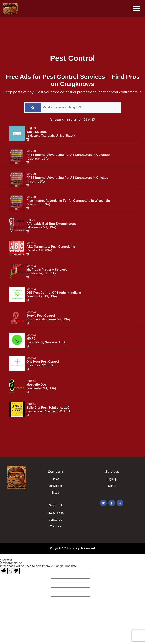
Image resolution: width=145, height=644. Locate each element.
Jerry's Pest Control (41, 316)
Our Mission (56, 486)
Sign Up (112, 479)
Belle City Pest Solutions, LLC (48, 408)
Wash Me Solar (37, 132)
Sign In (112, 486)
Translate (56, 526)
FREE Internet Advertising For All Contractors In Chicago (67, 178)
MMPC (31, 339)
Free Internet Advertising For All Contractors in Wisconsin (68, 201)
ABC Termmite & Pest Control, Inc (51, 247)
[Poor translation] (14, 571)
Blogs (55, 493)
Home (56, 479)
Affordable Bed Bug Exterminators (51, 224)
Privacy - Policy (56, 513)
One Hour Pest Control (43, 362)
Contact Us (56, 520)
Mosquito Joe (36, 385)
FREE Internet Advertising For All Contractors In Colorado (68, 155)
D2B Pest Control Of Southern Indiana (54, 293)
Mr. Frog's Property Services (47, 270)
